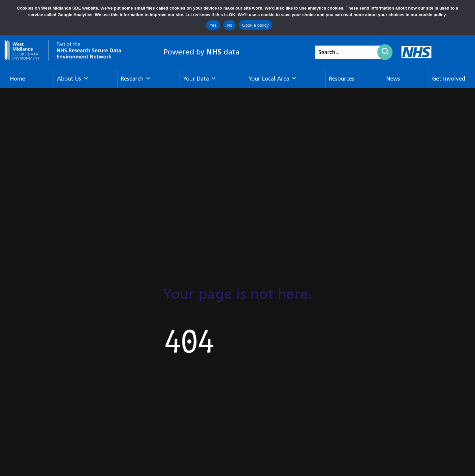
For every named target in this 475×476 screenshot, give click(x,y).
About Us (73, 79)
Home (17, 79)
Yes (213, 25)
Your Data (200, 79)
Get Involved (449, 79)
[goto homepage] (63, 50)
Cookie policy (255, 25)
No (229, 25)
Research (136, 79)
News (393, 79)
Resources (342, 79)
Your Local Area (273, 79)
